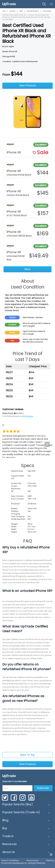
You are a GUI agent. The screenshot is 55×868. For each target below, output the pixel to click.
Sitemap (50, 860)
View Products (27, 86)
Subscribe (43, 788)
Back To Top (27, 755)
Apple (21, 11)
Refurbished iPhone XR (33, 11)
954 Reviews (28, 416)
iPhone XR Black (47, 11)
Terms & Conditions (10, 860)
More (27, 269)
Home (4, 11)
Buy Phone (13, 11)
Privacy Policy (33, 860)
